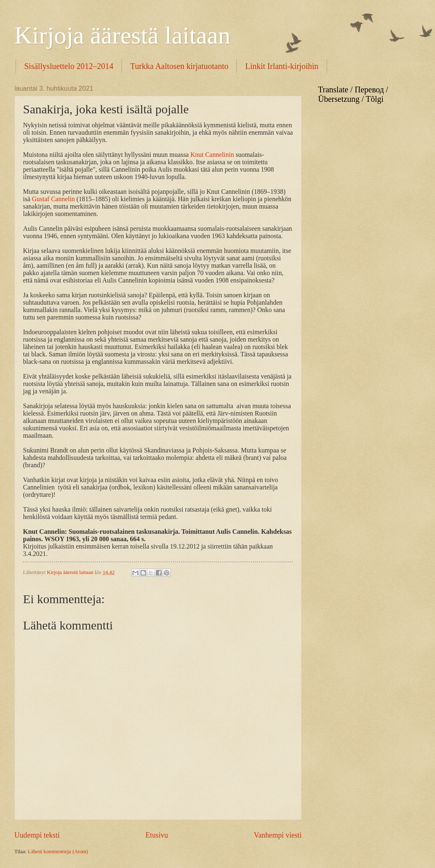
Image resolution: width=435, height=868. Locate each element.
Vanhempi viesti (278, 835)
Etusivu (157, 835)
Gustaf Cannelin (53, 199)
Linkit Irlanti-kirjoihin (282, 66)
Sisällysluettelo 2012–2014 (69, 66)
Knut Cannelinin (212, 155)
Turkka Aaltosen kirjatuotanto (179, 66)
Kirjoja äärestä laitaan (122, 35)
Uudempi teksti (37, 835)
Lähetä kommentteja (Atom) (58, 852)
